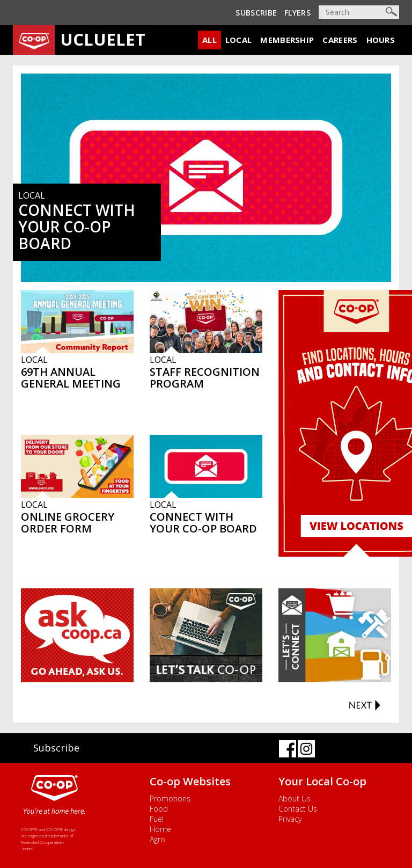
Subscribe (256, 13)
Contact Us (298, 809)
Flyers (297, 13)
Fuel (157, 819)
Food (159, 809)
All (209, 40)
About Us (295, 798)
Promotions (170, 798)
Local (239, 40)
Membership (287, 40)
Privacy (290, 819)
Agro (157, 839)
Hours (381, 40)
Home (160, 829)
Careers (340, 40)
